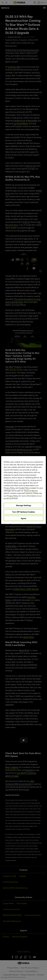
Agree (23, 518)
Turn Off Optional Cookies (23, 512)
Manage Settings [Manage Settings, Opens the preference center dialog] (24, 505)
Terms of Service (31, 491)
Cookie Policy (24, 488)
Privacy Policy (9, 488)
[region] (23, 490)
